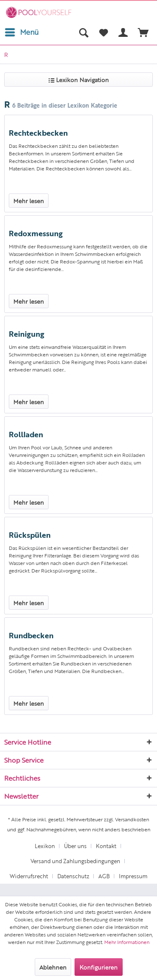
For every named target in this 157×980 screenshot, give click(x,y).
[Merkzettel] (103, 32)
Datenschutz (73, 876)
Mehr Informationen (127, 942)
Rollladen (26, 434)
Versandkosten (132, 819)
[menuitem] (21, 32)
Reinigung (27, 333)
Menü (22, 31)
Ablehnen (53, 967)
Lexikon (45, 846)
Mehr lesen (29, 201)
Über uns (75, 846)
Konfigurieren (99, 967)
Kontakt (106, 846)
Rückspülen (30, 534)
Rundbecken (31, 635)
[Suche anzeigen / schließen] (83, 32)
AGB (104, 876)
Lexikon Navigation (79, 80)
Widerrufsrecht (29, 876)
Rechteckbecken (38, 132)
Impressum (133, 876)
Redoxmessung (36, 233)
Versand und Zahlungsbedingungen (75, 861)
